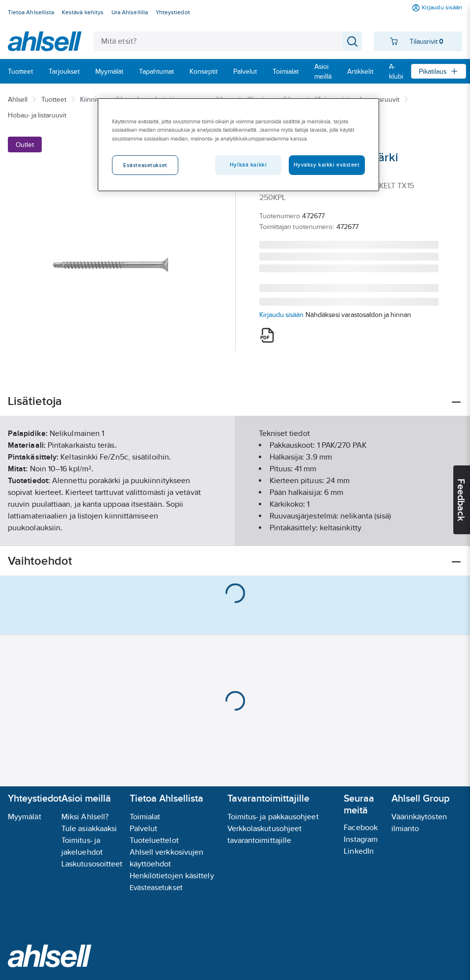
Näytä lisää (235, 530)
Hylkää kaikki (248, 165)
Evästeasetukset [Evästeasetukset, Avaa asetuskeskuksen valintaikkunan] (145, 165)
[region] (238, 144)
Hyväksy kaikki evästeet (327, 165)
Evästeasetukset (156, 887)
